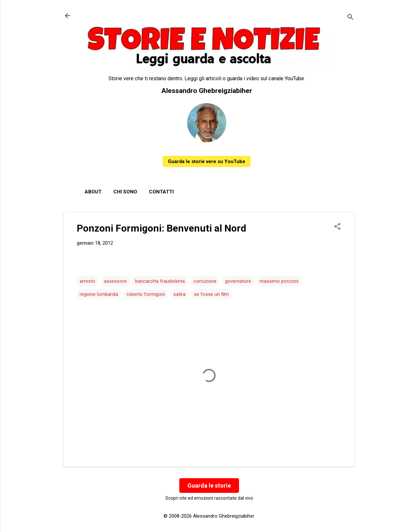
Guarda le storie (209, 486)
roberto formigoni (146, 294)
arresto (88, 281)
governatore (238, 281)
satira (179, 294)
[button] (337, 227)
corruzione (205, 281)
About (93, 192)
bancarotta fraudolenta (160, 281)
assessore (115, 281)
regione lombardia (99, 294)
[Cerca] (350, 18)
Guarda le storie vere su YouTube (207, 161)
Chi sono (125, 192)
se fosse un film (211, 294)
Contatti (161, 192)
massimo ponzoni (279, 281)
